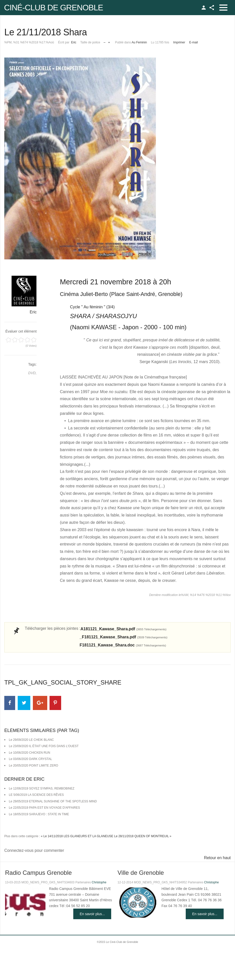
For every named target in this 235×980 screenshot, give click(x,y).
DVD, (32, 373)
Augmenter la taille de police (109, 41)
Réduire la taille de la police (104, 41)
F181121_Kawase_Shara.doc (123, 645)
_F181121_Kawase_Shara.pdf (123, 637)
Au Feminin (139, 42)
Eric (74, 42)
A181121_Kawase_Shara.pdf (124, 629)
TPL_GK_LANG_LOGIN (204, 8)
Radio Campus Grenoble (38, 873)
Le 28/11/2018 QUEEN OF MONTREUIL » (143, 836)
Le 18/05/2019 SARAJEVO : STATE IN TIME (39, 814)
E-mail (194, 42)
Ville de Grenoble (141, 873)
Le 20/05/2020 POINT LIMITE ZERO (33, 766)
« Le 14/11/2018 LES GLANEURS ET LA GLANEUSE (77, 836)
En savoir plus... (92, 914)
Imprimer (179, 42)
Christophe (99, 882)
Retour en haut (217, 858)
